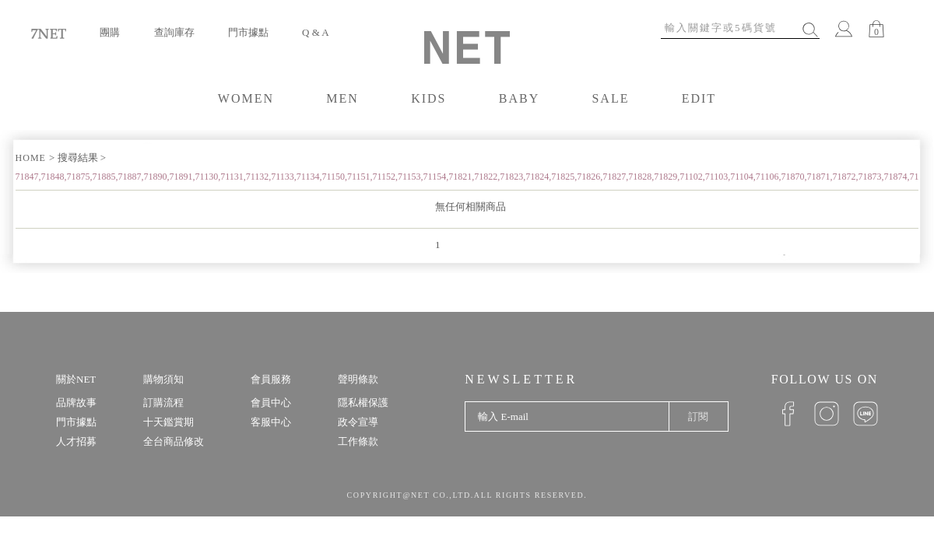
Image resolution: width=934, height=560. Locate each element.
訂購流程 (163, 402)
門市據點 (248, 32)
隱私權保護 (363, 402)
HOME (32, 158)
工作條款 (358, 441)
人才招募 (76, 441)
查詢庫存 (174, 32)
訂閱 (698, 416)
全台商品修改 (174, 441)
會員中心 (271, 402)
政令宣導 (358, 422)
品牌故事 (76, 402)
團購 (110, 32)
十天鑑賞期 (169, 422)
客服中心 (271, 422)
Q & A (316, 32)
